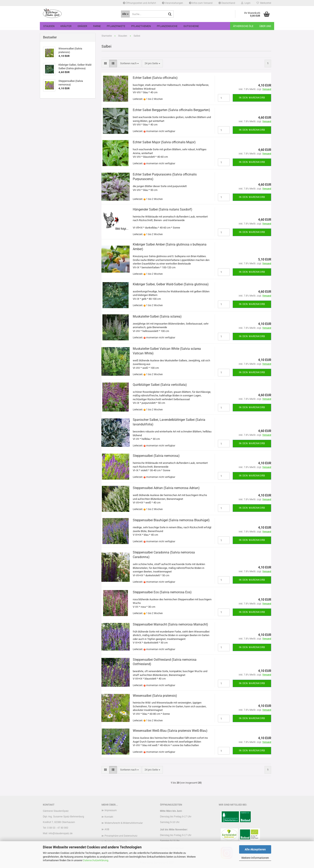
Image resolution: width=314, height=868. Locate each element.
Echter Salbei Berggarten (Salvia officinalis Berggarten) (171, 110)
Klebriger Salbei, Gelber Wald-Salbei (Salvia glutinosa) (171, 284)
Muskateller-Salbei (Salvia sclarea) (157, 316)
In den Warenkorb (252, 98)
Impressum (111, 810)
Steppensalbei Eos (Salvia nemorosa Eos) (162, 592)
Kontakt (109, 817)
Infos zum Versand (201, 3)
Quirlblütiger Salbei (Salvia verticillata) (160, 385)
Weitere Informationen (255, 858)
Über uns (265, 26)
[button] (227, 3)
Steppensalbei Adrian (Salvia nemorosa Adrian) (166, 488)
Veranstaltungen (173, 3)
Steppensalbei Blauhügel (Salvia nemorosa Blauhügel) (171, 520)
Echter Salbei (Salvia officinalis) (155, 78)
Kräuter (66, 26)
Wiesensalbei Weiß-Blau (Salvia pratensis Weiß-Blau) (170, 731)
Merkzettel (264, 3)
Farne (97, 26)
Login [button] (246, 3)
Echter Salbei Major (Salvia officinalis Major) (164, 142)
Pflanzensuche (167, 26)
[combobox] (129, 64)
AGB (107, 829)
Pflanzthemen (141, 26)
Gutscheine (191, 26)
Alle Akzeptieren (255, 849)
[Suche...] (125, 14)
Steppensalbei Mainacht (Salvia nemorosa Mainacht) (170, 624)
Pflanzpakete (116, 26)
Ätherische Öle (243, 26)
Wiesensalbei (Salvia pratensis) (155, 696)
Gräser (82, 26)
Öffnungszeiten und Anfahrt (139, 3)
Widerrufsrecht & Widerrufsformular (124, 823)
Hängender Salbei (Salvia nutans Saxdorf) (163, 209)
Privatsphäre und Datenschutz (121, 836)
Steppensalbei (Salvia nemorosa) (156, 456)
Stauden (49, 26)
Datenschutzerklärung (96, 860)
